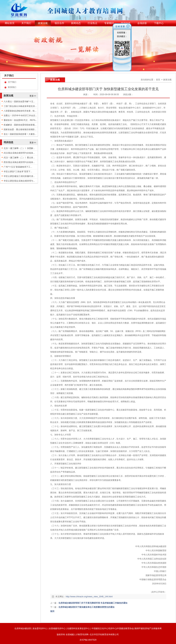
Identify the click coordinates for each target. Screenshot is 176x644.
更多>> (33, 96)
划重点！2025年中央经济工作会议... (20, 116)
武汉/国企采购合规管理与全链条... (19, 153)
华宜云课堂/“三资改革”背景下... (18, 172)
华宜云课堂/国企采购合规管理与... (19, 181)
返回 (52, 611)
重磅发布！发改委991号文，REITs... (20, 120)
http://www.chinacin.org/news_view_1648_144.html (89, 597)
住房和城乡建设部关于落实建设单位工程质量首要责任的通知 (86, 607)
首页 (158, 80)
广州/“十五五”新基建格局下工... (18, 167)
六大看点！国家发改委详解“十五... (19, 102)
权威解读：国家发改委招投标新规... (20, 125)
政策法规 (167, 80)
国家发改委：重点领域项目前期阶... (20, 129)
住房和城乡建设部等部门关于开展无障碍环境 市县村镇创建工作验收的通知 (93, 603)
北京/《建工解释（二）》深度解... (19, 148)
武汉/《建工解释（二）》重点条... (19, 158)
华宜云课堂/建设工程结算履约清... (19, 176)
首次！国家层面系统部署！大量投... (20, 134)
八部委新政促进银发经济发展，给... (20, 111)
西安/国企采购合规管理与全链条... (19, 162)
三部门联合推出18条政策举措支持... (20, 106)
